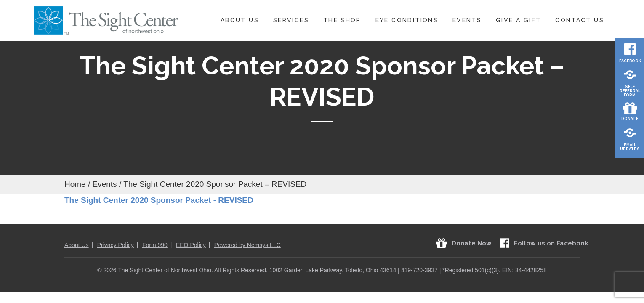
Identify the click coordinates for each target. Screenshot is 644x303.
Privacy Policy (116, 245)
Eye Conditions (407, 20)
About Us (240, 20)
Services (291, 20)
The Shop (342, 20)
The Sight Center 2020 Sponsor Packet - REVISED (159, 200)
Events (467, 20)
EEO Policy (191, 245)
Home (75, 184)
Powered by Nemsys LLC (247, 245)
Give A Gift (518, 20)
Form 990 (155, 245)
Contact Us (580, 20)
